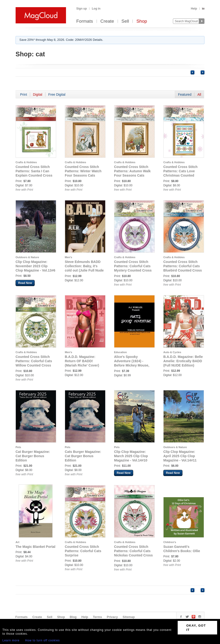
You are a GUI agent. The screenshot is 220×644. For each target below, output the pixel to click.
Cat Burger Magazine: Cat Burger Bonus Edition (33, 456)
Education (120, 352)
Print (24, 94)
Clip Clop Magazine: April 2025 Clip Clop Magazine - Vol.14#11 (180, 456)
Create (107, 21)
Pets (18, 447)
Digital (38, 94)
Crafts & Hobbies (26, 162)
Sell (125, 21)
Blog (73, 617)
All (199, 94)
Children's (170, 542)
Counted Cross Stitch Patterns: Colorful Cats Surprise (83, 551)
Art (17, 542)
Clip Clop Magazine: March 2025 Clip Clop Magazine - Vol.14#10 (131, 456)
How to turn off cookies (42, 640)
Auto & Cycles (172, 352)
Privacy (112, 617)
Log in (96, 9)
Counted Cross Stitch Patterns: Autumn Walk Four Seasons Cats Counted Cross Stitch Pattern (132, 175)
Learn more (11, 640)
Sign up (82, 9)
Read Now (25, 283)
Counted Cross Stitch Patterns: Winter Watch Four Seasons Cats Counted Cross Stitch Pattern (83, 175)
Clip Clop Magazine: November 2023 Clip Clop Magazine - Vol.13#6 (35, 266)
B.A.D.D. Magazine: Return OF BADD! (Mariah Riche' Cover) (82, 361)
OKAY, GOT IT (196, 628)
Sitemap (129, 617)
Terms (97, 617)
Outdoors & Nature (27, 257)
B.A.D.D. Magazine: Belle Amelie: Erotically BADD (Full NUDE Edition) (183, 361)
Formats (85, 21)
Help (194, 9)
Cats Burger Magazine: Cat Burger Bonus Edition (83, 456)
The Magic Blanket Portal (35, 547)
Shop (142, 21)
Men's (69, 257)
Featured (185, 94)
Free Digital (57, 94)
